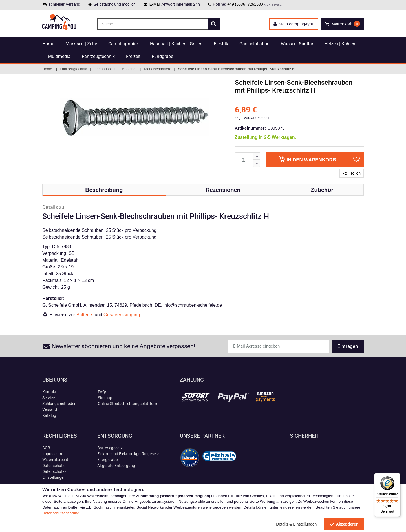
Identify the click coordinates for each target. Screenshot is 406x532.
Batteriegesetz (110, 448)
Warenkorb (307, 159)
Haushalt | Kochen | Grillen (176, 44)
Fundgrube (162, 56)
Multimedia (59, 56)
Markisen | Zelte (81, 44)
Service (48, 398)
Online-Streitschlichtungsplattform (128, 404)
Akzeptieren (344, 524)
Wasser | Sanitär (297, 44)
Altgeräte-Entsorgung (116, 466)
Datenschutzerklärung (61, 513)
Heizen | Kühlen (340, 44)
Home (48, 44)
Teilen (352, 173)
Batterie (84, 315)
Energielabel (108, 460)
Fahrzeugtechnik (98, 56)
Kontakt (49, 392)
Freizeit (133, 56)
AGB (46, 448)
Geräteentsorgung (122, 315)
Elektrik (221, 44)
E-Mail (155, 4)
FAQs (102, 392)
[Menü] (397, 477)
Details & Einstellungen (296, 524)
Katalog (49, 415)
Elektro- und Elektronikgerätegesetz (128, 454)
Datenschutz (53, 466)
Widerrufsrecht (55, 460)
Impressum (52, 454)
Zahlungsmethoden (59, 404)
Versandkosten (256, 118)
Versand (50, 409)
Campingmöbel (123, 44)
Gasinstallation (254, 44)
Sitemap (105, 398)
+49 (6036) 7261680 (245, 4)
